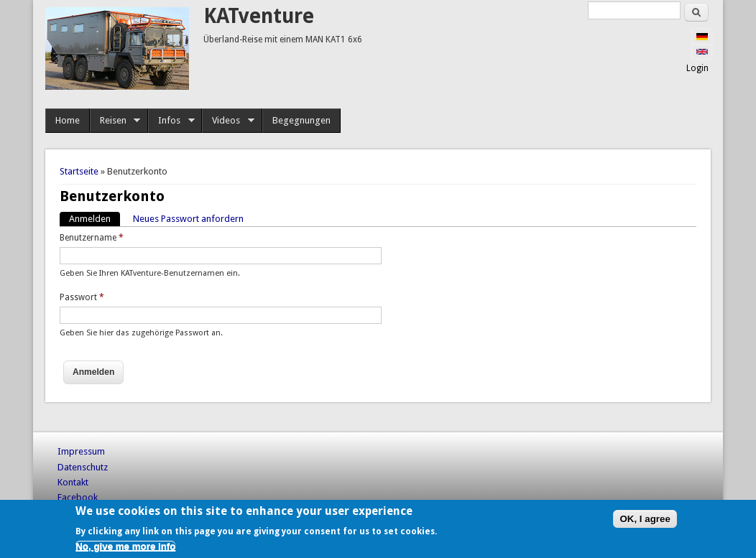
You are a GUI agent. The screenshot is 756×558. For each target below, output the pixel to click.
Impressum (81, 451)
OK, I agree (645, 519)
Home (68, 120)
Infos (171, 121)
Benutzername (92, 238)
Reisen (115, 121)
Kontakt (73, 482)
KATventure (259, 16)
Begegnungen (301, 120)
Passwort (82, 297)
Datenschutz (83, 467)
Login (697, 68)
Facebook (78, 497)
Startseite (79, 171)
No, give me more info (125, 546)
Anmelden (94, 218)
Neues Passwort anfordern (188, 219)
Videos (228, 121)
